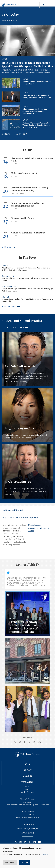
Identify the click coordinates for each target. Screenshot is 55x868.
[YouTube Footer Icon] (39, 842)
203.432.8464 (9, 517)
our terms (45, 854)
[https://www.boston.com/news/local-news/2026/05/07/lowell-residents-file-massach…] (27, 279)
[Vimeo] (34, 742)
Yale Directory (28, 815)
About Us (28, 776)
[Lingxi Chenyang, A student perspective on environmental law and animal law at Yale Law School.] (27, 415)
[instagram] (20, 742)
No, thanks (10, 862)
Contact (28, 770)
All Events (6, 247)
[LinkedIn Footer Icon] (25, 842)
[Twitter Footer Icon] (16, 842)
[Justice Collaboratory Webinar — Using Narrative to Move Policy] (27, 191)
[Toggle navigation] (51, 4)
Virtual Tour (27, 782)
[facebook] (30, 742)
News (27, 787)
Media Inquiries (35, 525)
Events (28, 789)
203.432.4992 (28, 833)
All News (6, 134)
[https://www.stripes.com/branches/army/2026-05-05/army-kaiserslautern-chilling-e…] (27, 289)
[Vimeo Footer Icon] (35, 842)
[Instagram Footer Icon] (20, 842)
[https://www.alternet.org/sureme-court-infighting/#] (27, 299)
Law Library (27, 802)
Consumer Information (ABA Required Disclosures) (28, 805)
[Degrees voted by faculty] (27, 222)
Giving (27, 764)
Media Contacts (27, 792)
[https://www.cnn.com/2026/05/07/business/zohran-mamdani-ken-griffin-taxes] (27, 268)
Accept (25, 862)
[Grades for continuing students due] (27, 236)
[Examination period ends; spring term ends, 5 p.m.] (27, 162)
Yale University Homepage (27, 817)
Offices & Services (27, 799)
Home (4, 21)
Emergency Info (27, 812)
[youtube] (40, 742)
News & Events (12, 21)
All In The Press (24, 134)
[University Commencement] (27, 177)
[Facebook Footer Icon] (30, 842)
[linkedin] (25, 742)
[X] (15, 742)
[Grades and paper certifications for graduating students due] (27, 207)
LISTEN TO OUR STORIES (13, 327)
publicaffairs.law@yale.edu (27, 517)
